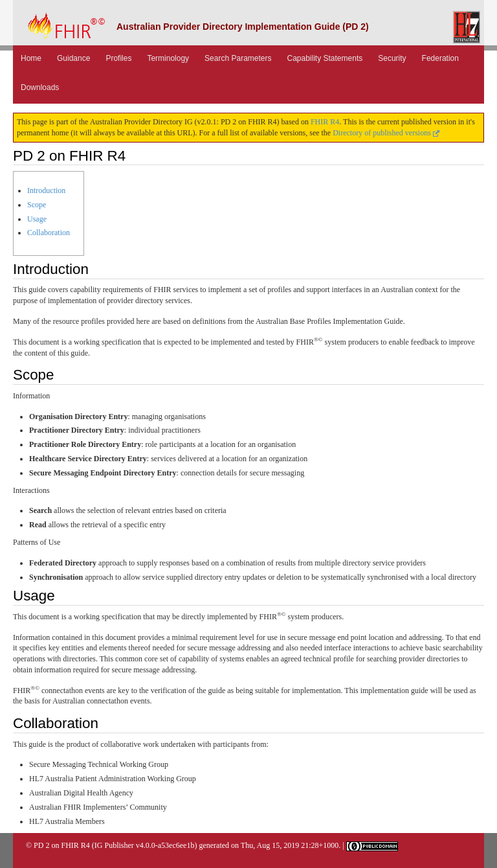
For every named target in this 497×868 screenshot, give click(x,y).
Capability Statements (325, 58)
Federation (440, 58)
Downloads (40, 87)
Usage (37, 219)
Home (31, 58)
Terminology (168, 58)
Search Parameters (238, 58)
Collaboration (49, 233)
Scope (37, 205)
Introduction (46, 190)
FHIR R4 (325, 122)
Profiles (118, 58)
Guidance (73, 58)
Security (392, 58)
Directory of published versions (386, 133)
